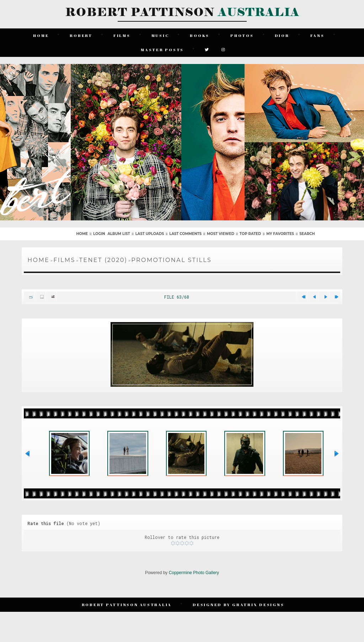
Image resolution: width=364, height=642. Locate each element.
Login (99, 234)
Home (41, 35)
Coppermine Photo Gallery (194, 573)
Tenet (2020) (103, 260)
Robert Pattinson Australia (127, 604)
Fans (317, 35)
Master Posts (162, 50)
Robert (81, 35)
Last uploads (150, 234)
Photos (242, 35)
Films (122, 35)
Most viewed (221, 234)
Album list (119, 234)
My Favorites (280, 234)
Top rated (250, 234)
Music (160, 35)
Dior (282, 35)
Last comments (185, 234)
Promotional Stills (171, 260)
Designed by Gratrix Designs (238, 604)
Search (307, 234)
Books (200, 35)
